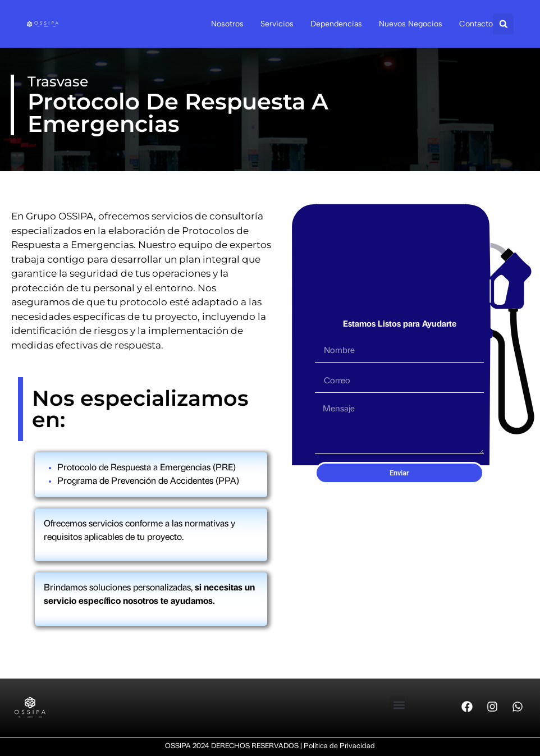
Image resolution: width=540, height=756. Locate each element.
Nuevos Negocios (411, 24)
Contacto (476, 24)
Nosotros (227, 24)
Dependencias (336, 24)
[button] (503, 24)
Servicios (277, 24)
